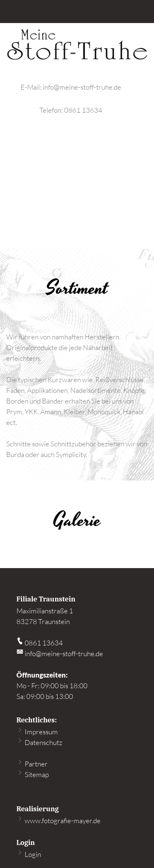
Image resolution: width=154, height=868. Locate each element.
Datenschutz (39, 742)
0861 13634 (83, 110)
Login (29, 854)
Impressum (37, 732)
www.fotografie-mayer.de (59, 820)
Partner (32, 764)
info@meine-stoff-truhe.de (82, 87)
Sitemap (33, 774)
